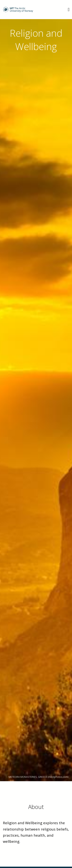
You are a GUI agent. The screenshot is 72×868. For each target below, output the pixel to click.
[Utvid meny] (69, 9)
